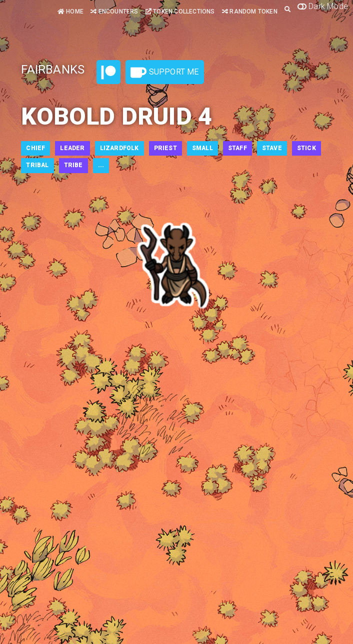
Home (70, 12)
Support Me (164, 73)
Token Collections (180, 12)
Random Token (250, 12)
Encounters (114, 12)
